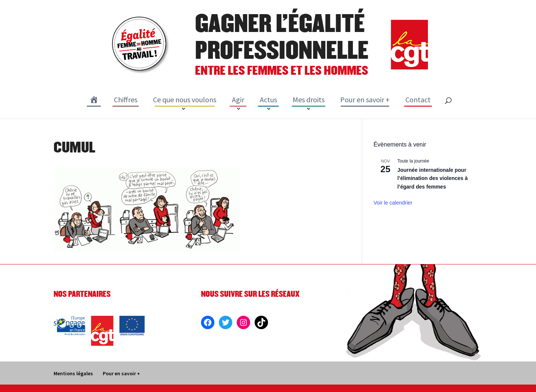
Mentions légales (73, 373)
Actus (268, 99)
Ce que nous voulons (185, 99)
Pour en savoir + (365, 99)
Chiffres (126, 99)
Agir (238, 99)
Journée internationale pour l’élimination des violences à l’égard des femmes (432, 178)
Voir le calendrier (393, 203)
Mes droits (309, 99)
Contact (418, 99)
